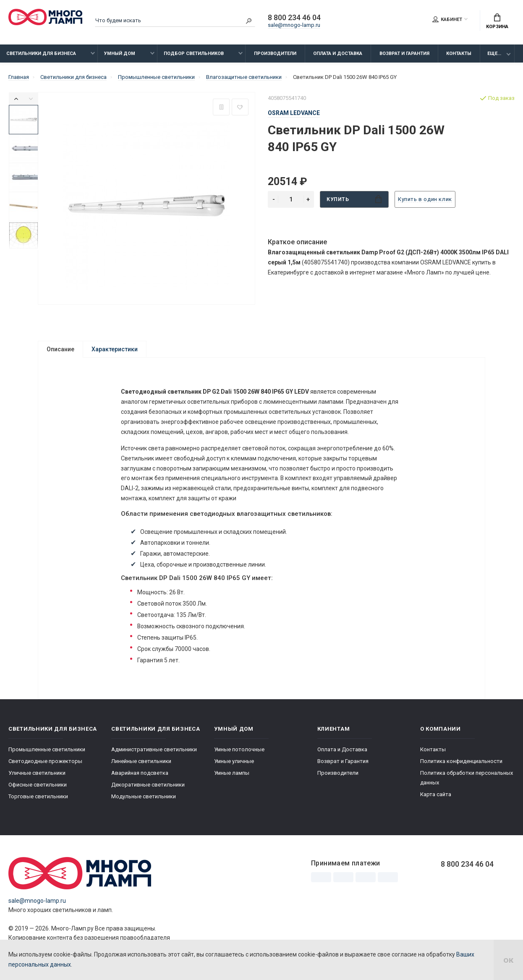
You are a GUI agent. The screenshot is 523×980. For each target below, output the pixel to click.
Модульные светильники (144, 796)
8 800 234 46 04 (294, 18)
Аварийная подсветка (140, 773)
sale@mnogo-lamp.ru (294, 25)
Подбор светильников (194, 54)
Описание (60, 349)
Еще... (494, 54)
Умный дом (120, 54)
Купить (354, 199)
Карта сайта (436, 794)
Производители (275, 54)
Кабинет (447, 19)
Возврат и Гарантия (404, 54)
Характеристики (115, 349)
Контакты (459, 54)
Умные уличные (234, 761)
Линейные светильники (141, 761)
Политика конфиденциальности (461, 761)
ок (508, 960)
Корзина (497, 21)
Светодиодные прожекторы (45, 761)
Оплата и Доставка (338, 54)
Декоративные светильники (148, 785)
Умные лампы (232, 773)
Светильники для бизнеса (41, 54)
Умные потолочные (239, 749)
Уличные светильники (37, 773)
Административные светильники (154, 749)
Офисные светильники (38, 785)
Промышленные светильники (47, 749)
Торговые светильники (38, 796)
